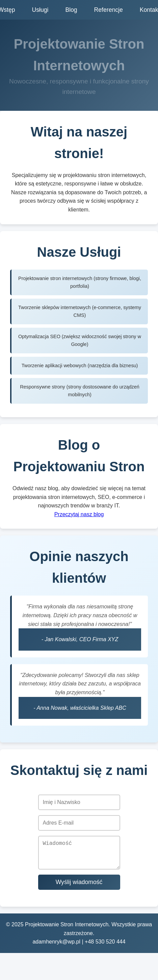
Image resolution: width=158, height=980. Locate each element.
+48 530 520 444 (105, 947)
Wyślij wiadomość (79, 887)
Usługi (40, 10)
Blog (71, 10)
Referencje (109, 10)
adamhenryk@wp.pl (56, 947)
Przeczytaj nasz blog (79, 514)
